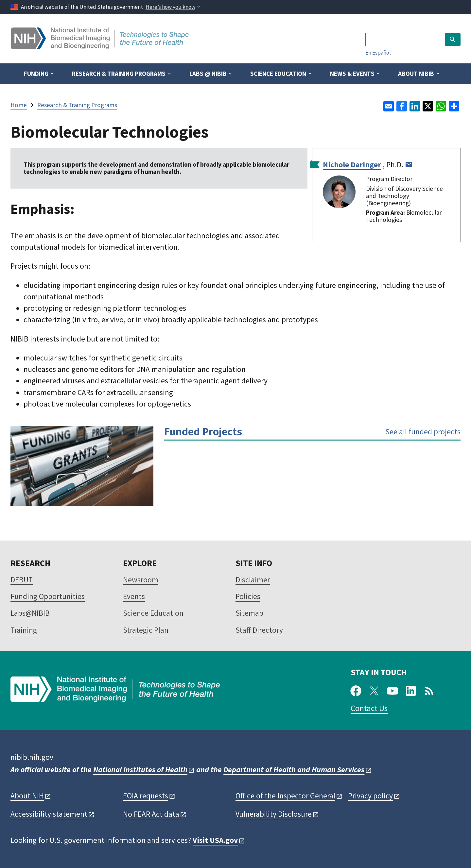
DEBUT (22, 580)
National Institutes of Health (140, 769)
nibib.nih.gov (32, 757)
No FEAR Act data (151, 814)
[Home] (101, 47)
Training (24, 630)
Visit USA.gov (215, 840)
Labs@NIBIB (30, 613)
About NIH (27, 796)
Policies (248, 596)
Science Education (153, 613)
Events (134, 596)
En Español (378, 53)
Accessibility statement (49, 814)
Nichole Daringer (352, 165)
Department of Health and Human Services (294, 769)
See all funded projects (423, 432)
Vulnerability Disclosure (274, 814)
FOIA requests (146, 796)
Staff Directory (259, 630)
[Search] (405, 40)
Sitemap (249, 613)
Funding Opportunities (48, 596)
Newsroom (141, 580)
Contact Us (369, 708)
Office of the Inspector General (285, 796)
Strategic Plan (146, 630)
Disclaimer (253, 580)
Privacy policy (370, 796)
